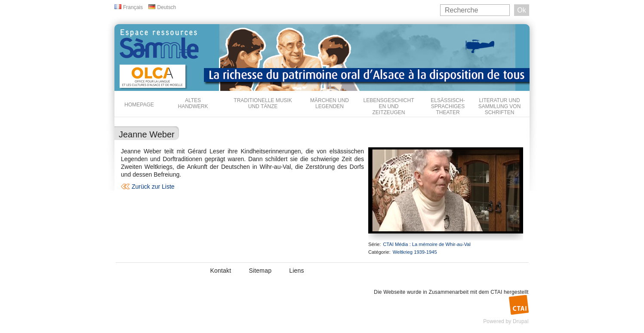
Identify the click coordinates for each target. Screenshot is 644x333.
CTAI (496, 292)
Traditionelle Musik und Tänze (263, 103)
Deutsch (166, 7)
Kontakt (221, 271)
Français (133, 7)
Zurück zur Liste (153, 187)
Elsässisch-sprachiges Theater (448, 106)
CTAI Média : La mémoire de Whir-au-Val (427, 244)
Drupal (521, 321)
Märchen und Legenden (330, 103)
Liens (296, 271)
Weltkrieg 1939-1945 (415, 252)
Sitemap (260, 271)
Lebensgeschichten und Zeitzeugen (388, 106)
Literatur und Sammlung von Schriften (500, 106)
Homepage (139, 105)
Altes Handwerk (193, 103)
